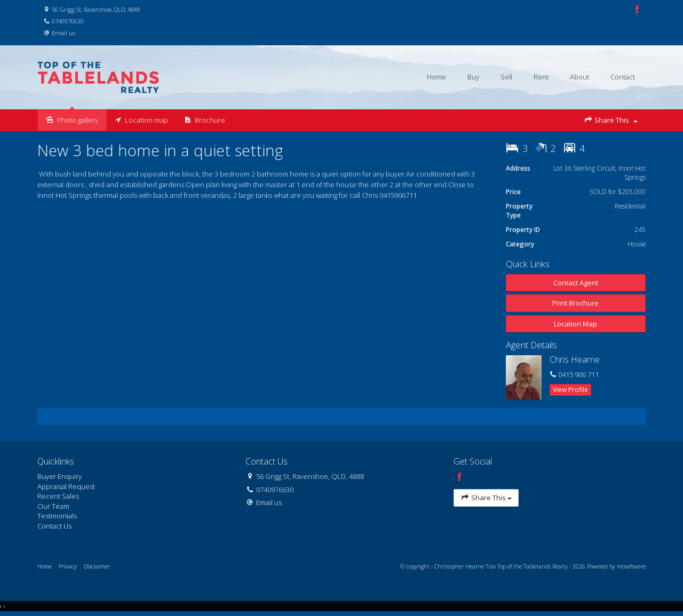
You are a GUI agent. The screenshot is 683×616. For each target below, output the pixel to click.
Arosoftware (631, 566)
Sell (506, 77)
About (579, 77)
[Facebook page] (637, 10)
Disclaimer (97, 566)
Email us (63, 33)
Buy (473, 77)
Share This (611, 120)
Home (436, 77)
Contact (623, 77)
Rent (541, 77)
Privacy (68, 566)
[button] (576, 303)
